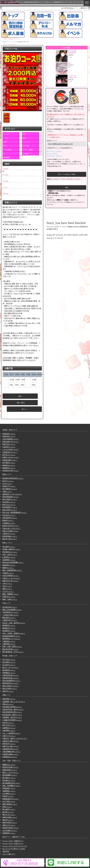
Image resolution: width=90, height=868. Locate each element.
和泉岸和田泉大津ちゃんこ (12, 712)
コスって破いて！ (9, 854)
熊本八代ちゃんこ (9, 815)
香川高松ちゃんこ (9, 778)
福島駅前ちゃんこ (9, 468)
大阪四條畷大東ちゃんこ (11, 751)
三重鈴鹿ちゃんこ (9, 644)
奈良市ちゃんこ (8, 723)
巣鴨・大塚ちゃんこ (10, 599)
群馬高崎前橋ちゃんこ (11, 497)
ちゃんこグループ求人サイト (13, 843)
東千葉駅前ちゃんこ (10, 489)
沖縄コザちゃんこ (9, 825)
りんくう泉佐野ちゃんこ (11, 733)
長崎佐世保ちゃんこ (10, 770)
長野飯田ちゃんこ (9, 673)
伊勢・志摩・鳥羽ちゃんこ (12, 646)
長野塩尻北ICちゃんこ (10, 683)
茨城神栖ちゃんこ (9, 560)
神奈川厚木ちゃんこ (10, 510)
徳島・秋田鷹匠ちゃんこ (11, 786)
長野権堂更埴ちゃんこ (11, 678)
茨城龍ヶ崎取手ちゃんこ (11, 549)
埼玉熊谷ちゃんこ (9, 502)
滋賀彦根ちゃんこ (9, 699)
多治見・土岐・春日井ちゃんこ (14, 623)
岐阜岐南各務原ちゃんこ (11, 636)
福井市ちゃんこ (8, 691)
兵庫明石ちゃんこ (9, 728)
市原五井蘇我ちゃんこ (11, 576)
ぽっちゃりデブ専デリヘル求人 (14, 849)
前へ (20, 396)
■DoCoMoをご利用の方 (54, 151)
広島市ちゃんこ (8, 796)
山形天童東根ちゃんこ (11, 439)
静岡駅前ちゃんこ (9, 625)
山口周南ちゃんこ (9, 793)
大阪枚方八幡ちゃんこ (11, 741)
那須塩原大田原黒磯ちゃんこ (13, 562)
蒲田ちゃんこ (7, 589)
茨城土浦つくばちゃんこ (11, 528)
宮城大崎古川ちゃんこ (11, 442)
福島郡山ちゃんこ (9, 465)
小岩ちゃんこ (7, 583)
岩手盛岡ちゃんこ (9, 463)
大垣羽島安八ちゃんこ (11, 612)
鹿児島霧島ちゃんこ (10, 775)
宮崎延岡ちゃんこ (9, 833)
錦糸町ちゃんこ (8, 520)
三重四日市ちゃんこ (10, 620)
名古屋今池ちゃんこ (10, 607)
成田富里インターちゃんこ (12, 494)
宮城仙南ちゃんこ (9, 434)
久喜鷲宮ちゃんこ (9, 557)
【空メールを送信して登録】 (67, 174)
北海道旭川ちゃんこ (10, 452)
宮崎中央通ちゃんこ (10, 817)
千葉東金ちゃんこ (9, 523)
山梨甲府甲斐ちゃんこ (11, 675)
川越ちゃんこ (7, 491)
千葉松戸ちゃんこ (9, 534)
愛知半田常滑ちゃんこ (11, 649)
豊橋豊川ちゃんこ (9, 628)
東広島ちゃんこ (8, 812)
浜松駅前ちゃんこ (9, 631)
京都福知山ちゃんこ (10, 757)
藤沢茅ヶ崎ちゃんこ (10, 539)
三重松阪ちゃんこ (9, 641)
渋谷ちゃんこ (7, 586)
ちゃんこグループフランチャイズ (15, 846)
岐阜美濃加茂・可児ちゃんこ (13, 652)
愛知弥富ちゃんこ (9, 618)
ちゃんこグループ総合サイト (13, 841)
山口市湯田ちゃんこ (10, 830)
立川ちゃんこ (7, 484)
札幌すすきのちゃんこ (11, 457)
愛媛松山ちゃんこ (9, 765)
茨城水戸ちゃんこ (9, 486)
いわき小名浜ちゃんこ (11, 449)
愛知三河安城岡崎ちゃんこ (12, 610)
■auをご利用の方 (52, 154)
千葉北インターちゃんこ (11, 578)
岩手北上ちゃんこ (9, 455)
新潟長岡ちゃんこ (9, 670)
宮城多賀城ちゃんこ (10, 460)
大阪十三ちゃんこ (9, 736)
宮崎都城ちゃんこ (9, 788)
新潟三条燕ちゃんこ (10, 688)
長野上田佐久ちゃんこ (11, 686)
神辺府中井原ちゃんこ (11, 828)
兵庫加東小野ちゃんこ (11, 749)
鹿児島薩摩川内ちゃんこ (11, 783)
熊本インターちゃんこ (11, 772)
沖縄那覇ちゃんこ (9, 791)
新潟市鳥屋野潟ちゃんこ (11, 681)
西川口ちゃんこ (8, 481)
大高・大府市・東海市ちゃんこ (14, 633)
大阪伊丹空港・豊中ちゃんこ (13, 709)
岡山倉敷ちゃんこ (9, 809)
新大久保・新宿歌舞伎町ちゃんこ (15, 512)
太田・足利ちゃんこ (10, 554)
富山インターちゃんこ (11, 667)
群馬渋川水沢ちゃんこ (11, 526)
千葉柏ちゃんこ (8, 573)
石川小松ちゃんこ (9, 659)
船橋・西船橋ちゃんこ (11, 594)
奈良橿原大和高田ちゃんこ (12, 707)
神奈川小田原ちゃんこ (11, 531)
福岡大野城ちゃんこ (10, 804)
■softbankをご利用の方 (54, 156)
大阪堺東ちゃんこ (9, 730)
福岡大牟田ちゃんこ (10, 822)
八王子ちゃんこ (8, 591)
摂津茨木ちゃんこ (9, 744)
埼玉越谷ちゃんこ (9, 547)
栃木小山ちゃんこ (9, 505)
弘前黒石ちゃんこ (9, 447)
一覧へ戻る (20, 403)
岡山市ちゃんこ (8, 820)
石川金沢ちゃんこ (9, 665)
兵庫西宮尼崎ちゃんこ (11, 754)
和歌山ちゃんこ (8, 704)
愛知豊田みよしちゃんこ (11, 639)
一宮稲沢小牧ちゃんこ (11, 615)
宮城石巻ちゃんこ (9, 436)
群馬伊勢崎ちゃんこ (10, 536)
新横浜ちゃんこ (8, 568)
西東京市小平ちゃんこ (11, 581)
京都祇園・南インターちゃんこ (14, 701)
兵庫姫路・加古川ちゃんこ (12, 717)
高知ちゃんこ (7, 807)
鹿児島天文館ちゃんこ (11, 767)
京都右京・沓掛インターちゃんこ (15, 738)
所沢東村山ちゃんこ (10, 552)
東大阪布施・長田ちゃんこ (12, 715)
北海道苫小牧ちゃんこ (11, 470)
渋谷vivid (6, 851)
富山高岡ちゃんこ (9, 662)
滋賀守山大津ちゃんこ (11, 746)
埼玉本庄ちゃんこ (9, 515)
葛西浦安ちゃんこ (9, 565)
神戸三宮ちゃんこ (9, 725)
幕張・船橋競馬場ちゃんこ (12, 570)
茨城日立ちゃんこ (9, 597)
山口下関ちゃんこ (9, 801)
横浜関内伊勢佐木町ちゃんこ (13, 478)
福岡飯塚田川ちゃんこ (11, 799)
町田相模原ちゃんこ (10, 507)
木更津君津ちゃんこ (10, 518)
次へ (24, 409)
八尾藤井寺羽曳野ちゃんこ (12, 720)
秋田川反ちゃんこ (9, 444)
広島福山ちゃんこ (9, 780)
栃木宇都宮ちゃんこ (10, 499)
